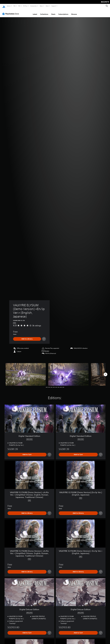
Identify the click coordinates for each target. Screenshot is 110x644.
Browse (74, 12)
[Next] (105, 372)
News (41, 6)
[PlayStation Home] (4, 6)
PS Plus (25, 6)
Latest (35, 12)
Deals (53, 12)
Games (9, 6)
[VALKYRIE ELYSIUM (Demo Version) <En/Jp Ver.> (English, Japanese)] (26, 372)
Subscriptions (63, 12)
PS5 (14, 6)
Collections (44, 12)
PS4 (19, 6)
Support (54, 6)
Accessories (33, 6)
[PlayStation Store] (11, 12)
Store (47, 6)
